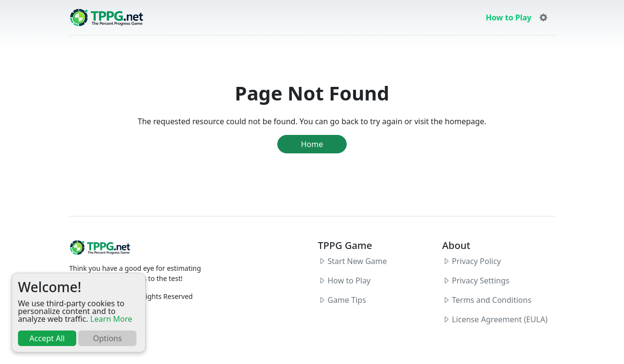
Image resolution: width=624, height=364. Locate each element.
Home (312, 144)
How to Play (508, 17)
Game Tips (347, 300)
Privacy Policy (477, 261)
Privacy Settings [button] (481, 281)
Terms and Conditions (492, 300)
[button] (543, 17)
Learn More (111, 319)
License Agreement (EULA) (500, 319)
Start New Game (357, 261)
